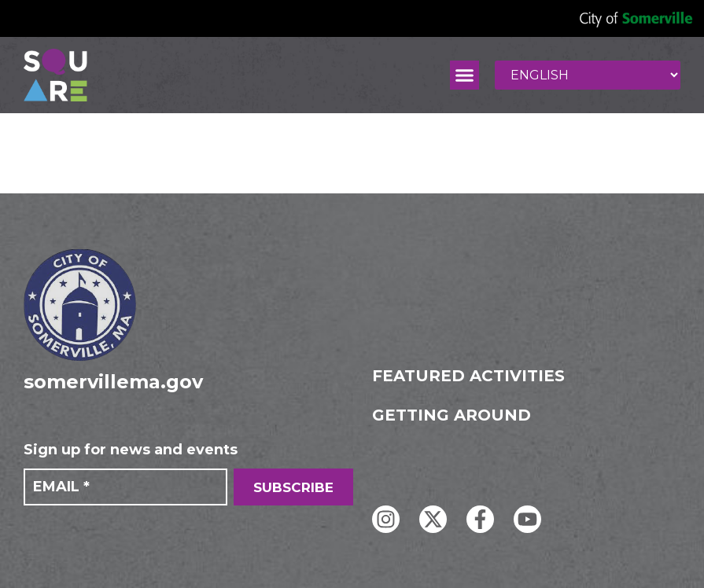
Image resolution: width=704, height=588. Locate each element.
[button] (465, 75)
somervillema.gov (113, 382)
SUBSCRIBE (293, 487)
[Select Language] (588, 75)
